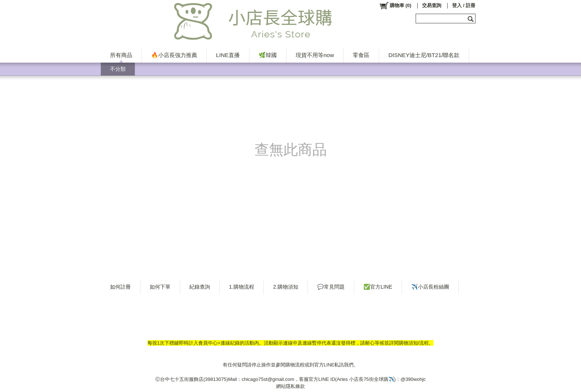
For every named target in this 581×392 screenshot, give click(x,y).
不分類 (118, 69)
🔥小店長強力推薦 (174, 55)
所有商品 (121, 55)
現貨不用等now (315, 55)
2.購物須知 (286, 287)
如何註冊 (120, 287)
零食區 (361, 55)
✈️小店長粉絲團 (430, 287)
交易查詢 (432, 5)
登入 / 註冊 (464, 5)
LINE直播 (228, 55)
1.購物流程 (242, 287)
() (395, 6)
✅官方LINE (378, 287)
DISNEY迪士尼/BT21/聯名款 (424, 55)
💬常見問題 (331, 287)
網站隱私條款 (290, 386)
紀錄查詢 (200, 287)
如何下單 (160, 287)
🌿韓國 (268, 55)
